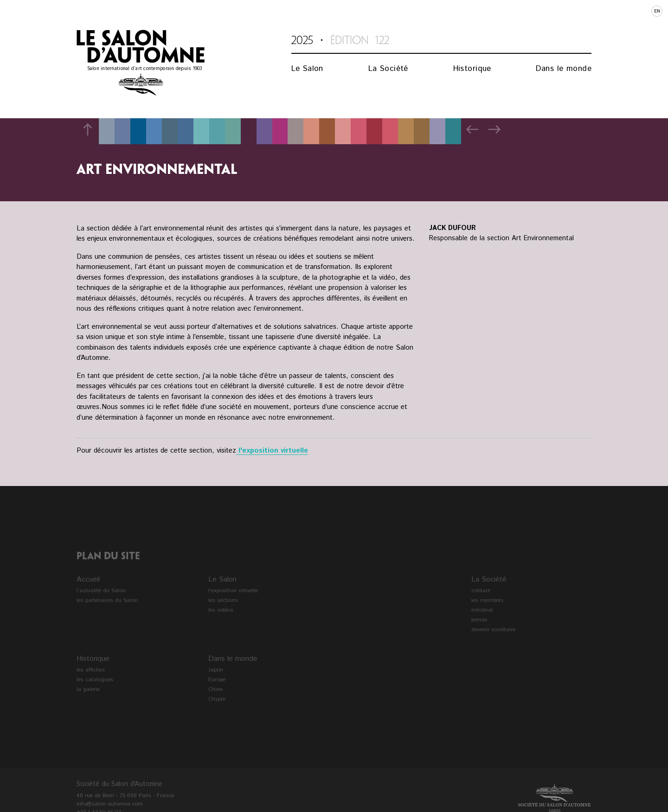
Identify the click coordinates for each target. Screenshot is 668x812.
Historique (472, 69)
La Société (388, 69)
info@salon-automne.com (110, 804)
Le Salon (307, 69)
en (657, 11)
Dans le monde (564, 69)
